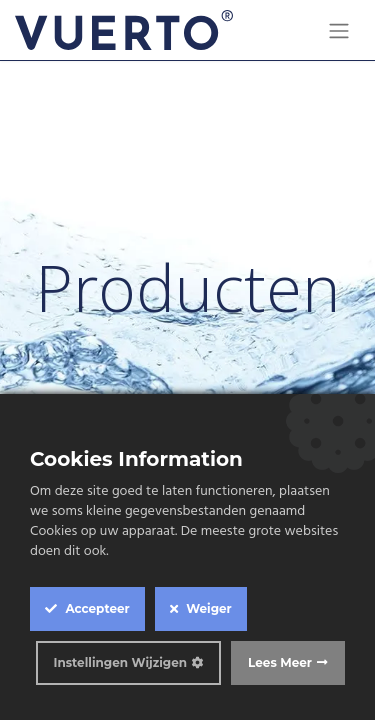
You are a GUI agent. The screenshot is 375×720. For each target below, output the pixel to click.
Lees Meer (280, 662)
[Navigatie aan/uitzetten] (339, 30)
